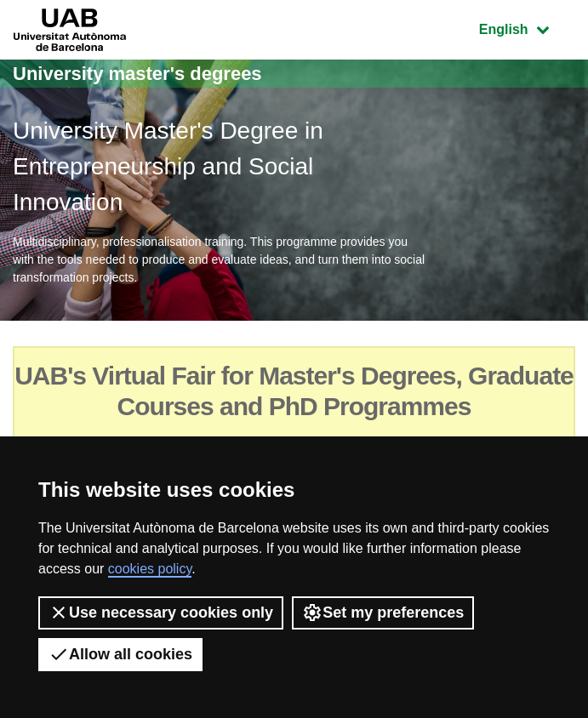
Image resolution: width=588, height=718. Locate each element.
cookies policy (150, 569)
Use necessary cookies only (161, 613)
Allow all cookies (120, 654)
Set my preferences (383, 613)
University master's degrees (137, 74)
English (527, 28)
